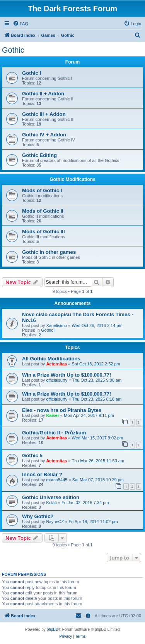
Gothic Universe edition (51, 497)
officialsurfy (57, 380)
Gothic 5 (32, 455)
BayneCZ (55, 522)
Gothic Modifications (72, 179)
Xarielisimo (56, 325)
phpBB (53, 629)
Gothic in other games (49, 252)
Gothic (13, 50)
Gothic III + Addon (44, 114)
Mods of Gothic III (43, 232)
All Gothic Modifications (51, 359)
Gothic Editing (39, 155)
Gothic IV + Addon (44, 135)
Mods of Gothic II (43, 211)
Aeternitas (56, 364)
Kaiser (53, 415)
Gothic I (32, 73)
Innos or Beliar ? (42, 474)
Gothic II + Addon (43, 94)
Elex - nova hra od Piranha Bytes (62, 410)
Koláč (51, 503)
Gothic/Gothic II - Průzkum (54, 433)
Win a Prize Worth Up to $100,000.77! (67, 375)
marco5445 (57, 480)
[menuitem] (20, 24)
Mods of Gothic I (42, 190)
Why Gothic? (38, 516)
